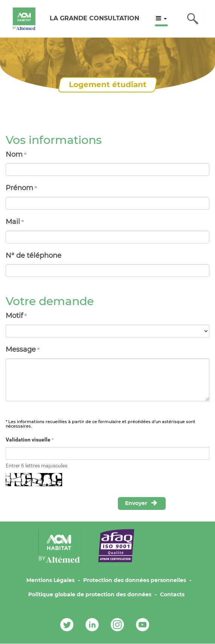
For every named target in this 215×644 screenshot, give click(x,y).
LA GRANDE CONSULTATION (95, 18)
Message (21, 349)
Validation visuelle (28, 440)
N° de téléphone (34, 255)
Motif (14, 316)
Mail (13, 222)
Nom (14, 154)
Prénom (19, 188)
